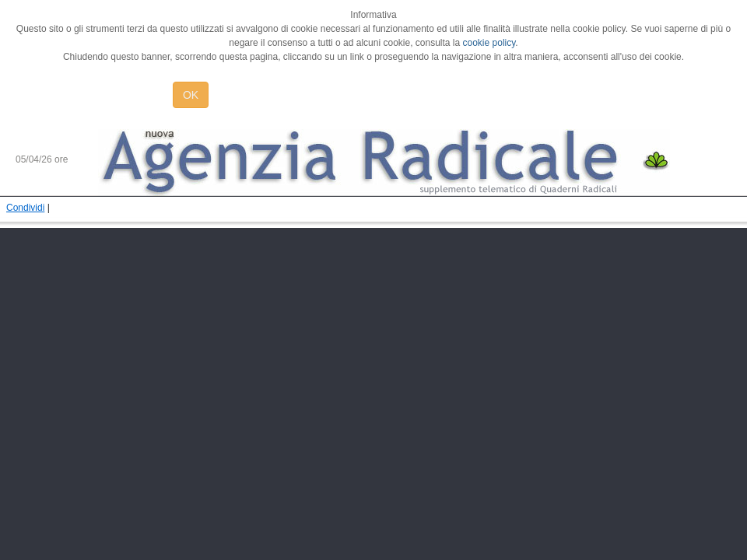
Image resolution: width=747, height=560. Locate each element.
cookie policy (489, 43)
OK (191, 95)
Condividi (25, 208)
